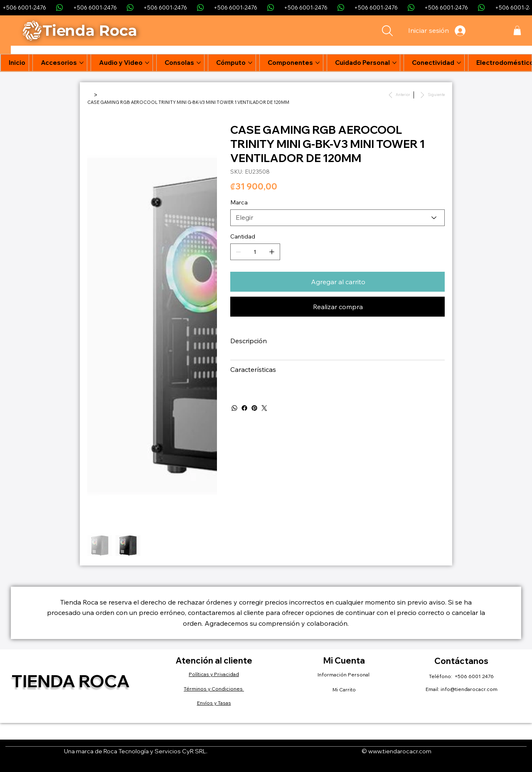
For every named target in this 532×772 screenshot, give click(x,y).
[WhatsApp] (234, 408)
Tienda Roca (71, 681)
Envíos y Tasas (214, 703)
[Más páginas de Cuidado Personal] (394, 63)
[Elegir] (337, 218)
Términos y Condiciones (214, 689)
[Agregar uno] (272, 252)
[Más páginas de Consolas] (199, 63)
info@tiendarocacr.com (469, 689)
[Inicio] (90, 95)
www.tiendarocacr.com (400, 751)
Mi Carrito (344, 690)
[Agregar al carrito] (337, 282)
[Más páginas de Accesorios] (81, 63)
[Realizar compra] (337, 307)
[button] (517, 31)
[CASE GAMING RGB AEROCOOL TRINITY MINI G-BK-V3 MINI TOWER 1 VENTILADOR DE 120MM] (188, 102)
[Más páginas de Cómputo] (250, 63)
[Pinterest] (254, 408)
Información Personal (344, 675)
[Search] (387, 31)
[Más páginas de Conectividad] (459, 63)
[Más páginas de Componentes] (318, 63)
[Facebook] (244, 408)
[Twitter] (264, 408)
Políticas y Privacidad (214, 674)
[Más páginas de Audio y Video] (147, 63)
